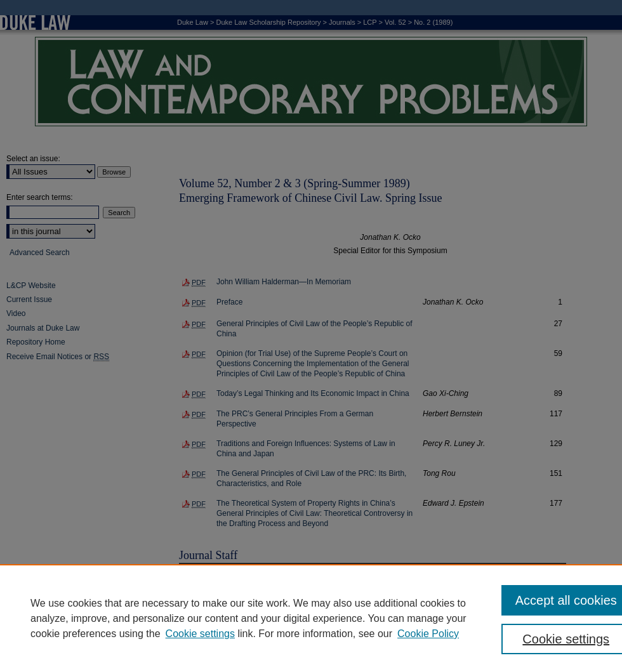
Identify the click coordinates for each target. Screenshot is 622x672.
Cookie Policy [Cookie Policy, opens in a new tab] (428, 634)
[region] (311, 618)
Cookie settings (200, 634)
